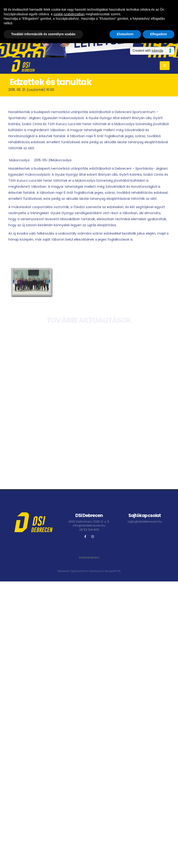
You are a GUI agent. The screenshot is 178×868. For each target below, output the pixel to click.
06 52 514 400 (89, 530)
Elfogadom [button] (159, 34)
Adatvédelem (89, 557)
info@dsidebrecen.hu (89, 525)
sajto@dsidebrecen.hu (145, 522)
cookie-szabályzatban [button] (69, 14)
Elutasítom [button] (125, 34)
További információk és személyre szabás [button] (43, 34)
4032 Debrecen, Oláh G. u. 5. (89, 522)
